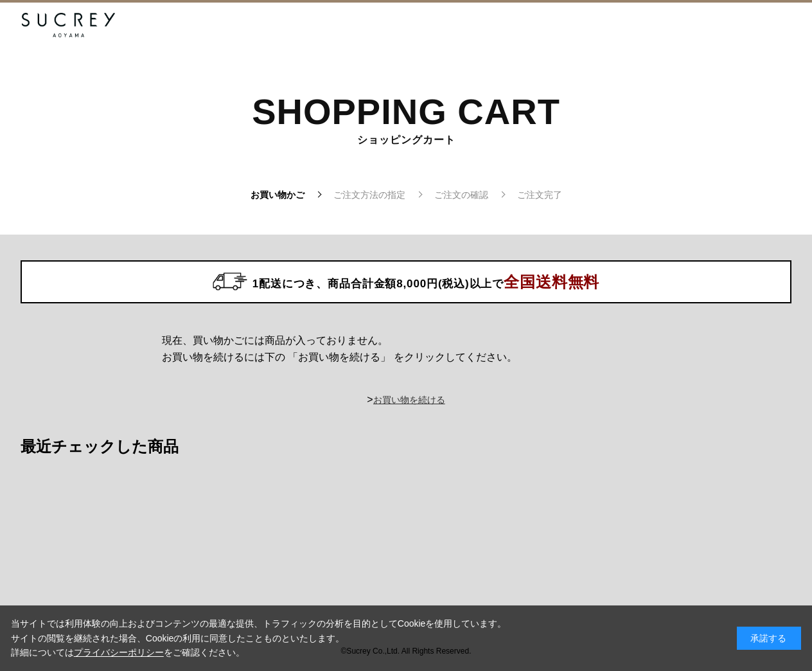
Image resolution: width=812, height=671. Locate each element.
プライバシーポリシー (119, 652)
